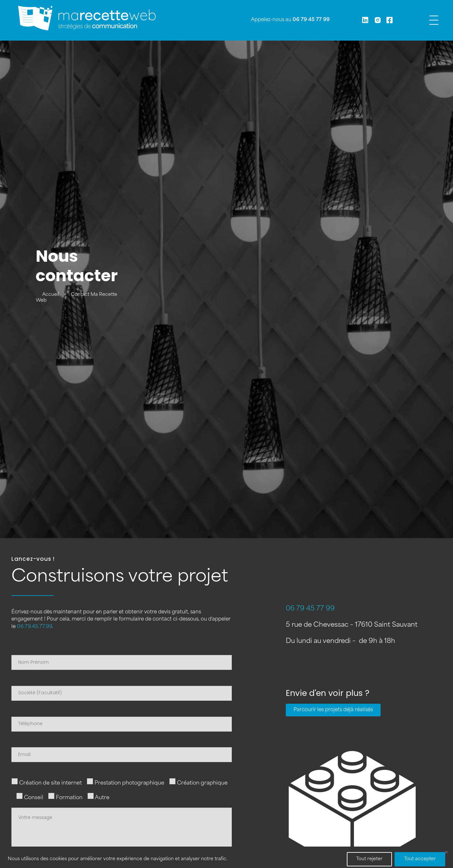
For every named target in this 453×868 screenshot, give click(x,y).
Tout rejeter (369, 859)
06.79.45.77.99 (34, 627)
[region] (226, 857)
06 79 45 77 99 (311, 20)
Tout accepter (420, 859)
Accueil (51, 295)
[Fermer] (446, 852)
